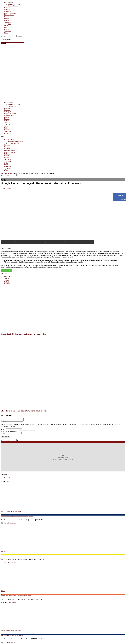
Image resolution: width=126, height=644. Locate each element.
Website (3, 434)
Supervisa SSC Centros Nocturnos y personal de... (24, 334)
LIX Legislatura (9, 2)
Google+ (7, 280)
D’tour (6, 33)
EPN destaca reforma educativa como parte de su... (24, 411)
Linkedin (7, 282)
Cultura (6, 20)
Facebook (7, 276)
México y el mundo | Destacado (11, 512)
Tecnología (7, 31)
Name (3, 430)
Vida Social (8, 22)
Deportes (7, 18)
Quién (6, 26)
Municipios (8, 11)
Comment (4, 422)
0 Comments (12, 523)
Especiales (7, 29)
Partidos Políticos (13, 6)
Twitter (7, 278)
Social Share (120, 199)
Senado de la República (15, 4)
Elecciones (7, 8)
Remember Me (8, 39)
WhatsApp (8, 271)
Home (3, 173)
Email (10, 432)
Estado (3, 591)
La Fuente (7, 478)
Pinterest (7, 284)
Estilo (10, 24)
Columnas (7, 10)
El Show (7, 17)
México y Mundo (9, 15)
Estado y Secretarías (10, 13)
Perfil (6, 27)
